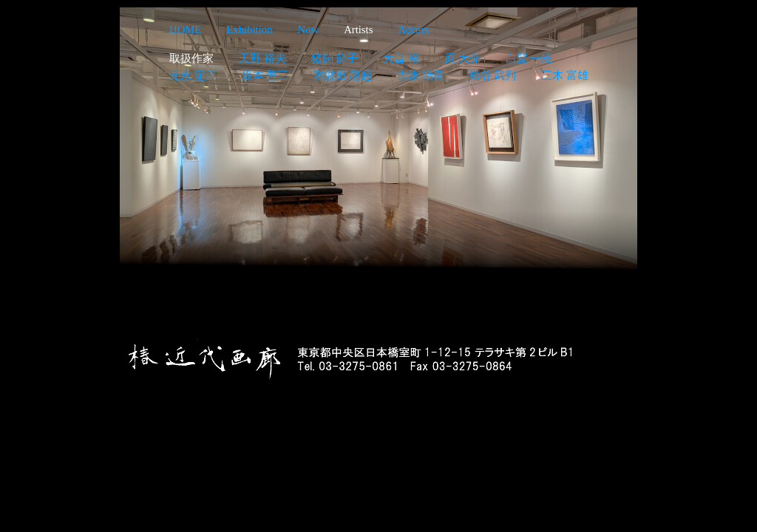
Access (413, 30)
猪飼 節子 (335, 58)
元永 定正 (193, 75)
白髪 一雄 (529, 58)
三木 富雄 (565, 75)
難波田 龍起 (343, 75)
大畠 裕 (401, 58)
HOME (185, 30)
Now (309, 30)
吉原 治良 (421, 75)
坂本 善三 (265, 75)
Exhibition (249, 30)
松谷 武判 (493, 75)
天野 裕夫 (262, 58)
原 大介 (462, 58)
